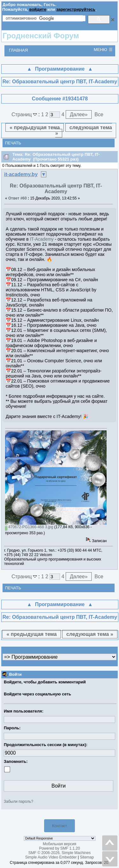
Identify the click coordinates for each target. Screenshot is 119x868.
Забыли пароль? (19, 801)
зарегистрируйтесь (76, 9)
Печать (13, 143)
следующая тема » (84, 130)
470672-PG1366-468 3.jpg (29, 527)
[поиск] (46, 18)
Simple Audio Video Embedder (51, 857)
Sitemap (87, 857)
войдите (38, 9)
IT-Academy (42, 239)
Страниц (25, 114)
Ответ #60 (17, 198)
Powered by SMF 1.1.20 (60, 848)
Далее (79, 114)
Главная (18, 50)
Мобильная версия (60, 844)
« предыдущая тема (35, 127)
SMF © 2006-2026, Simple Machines (59, 853)
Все (99, 114)
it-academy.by (21, 174)
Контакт (60, 826)
